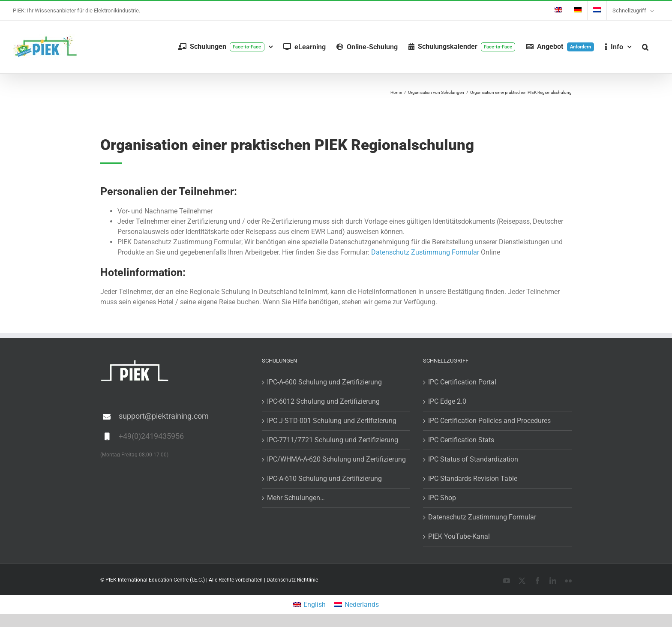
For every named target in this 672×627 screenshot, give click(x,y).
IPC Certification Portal (462, 382)
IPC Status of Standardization (473, 459)
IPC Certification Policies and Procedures (489, 421)
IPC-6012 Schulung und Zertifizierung (323, 401)
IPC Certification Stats (461, 440)
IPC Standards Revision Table (473, 478)
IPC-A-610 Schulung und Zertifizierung (324, 478)
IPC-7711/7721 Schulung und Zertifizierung (333, 440)
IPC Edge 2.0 (447, 401)
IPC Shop (442, 498)
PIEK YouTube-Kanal (459, 536)
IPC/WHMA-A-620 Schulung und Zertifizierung (336, 459)
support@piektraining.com (164, 416)
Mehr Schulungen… (296, 498)
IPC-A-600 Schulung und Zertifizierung (324, 382)
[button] (645, 47)
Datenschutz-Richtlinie (292, 580)
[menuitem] (558, 11)
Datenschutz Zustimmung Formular (425, 252)
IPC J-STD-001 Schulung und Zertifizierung (332, 421)
